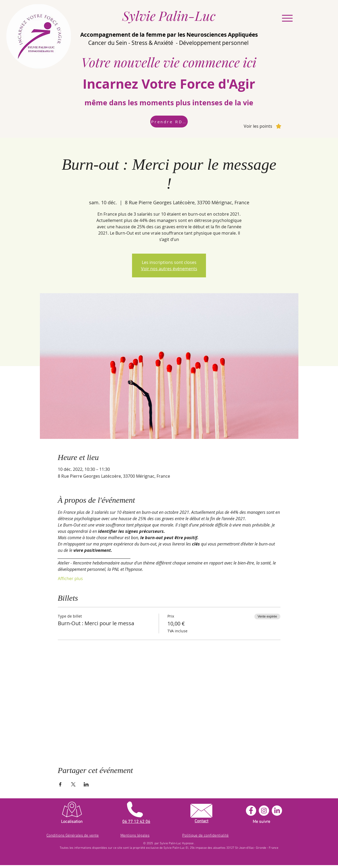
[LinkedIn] (277, 811)
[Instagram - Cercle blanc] (264, 811)
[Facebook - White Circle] (251, 811)
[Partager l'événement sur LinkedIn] (86, 784)
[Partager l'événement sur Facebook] (60, 784)
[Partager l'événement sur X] (73, 784)
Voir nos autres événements (169, 269)
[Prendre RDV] (169, 122)
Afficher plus (70, 578)
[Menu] (287, 18)
